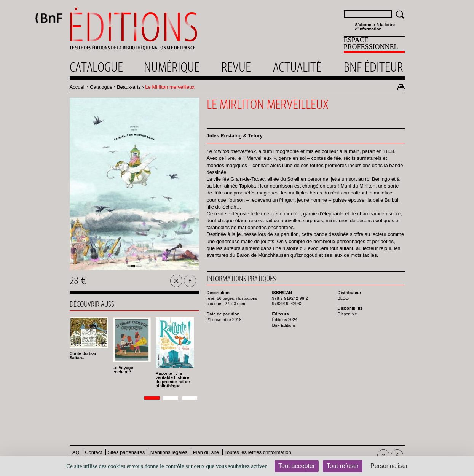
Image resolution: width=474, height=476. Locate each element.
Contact (93, 452)
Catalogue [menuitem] (96, 67)
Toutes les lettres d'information (258, 452)
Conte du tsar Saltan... (83, 356)
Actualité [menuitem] (297, 67)
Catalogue (101, 87)
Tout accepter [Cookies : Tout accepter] (297, 466)
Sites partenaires (126, 452)
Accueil (78, 87)
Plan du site (206, 452)
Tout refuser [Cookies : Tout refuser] (343, 466)
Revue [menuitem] (236, 67)
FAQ (75, 452)
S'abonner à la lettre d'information (375, 27)
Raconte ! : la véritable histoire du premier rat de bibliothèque (173, 380)
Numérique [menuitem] (172, 67)
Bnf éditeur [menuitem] (373, 67)
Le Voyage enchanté (123, 370)
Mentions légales (169, 452)
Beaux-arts (129, 87)
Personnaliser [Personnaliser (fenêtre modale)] (389, 466)
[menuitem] (374, 45)
